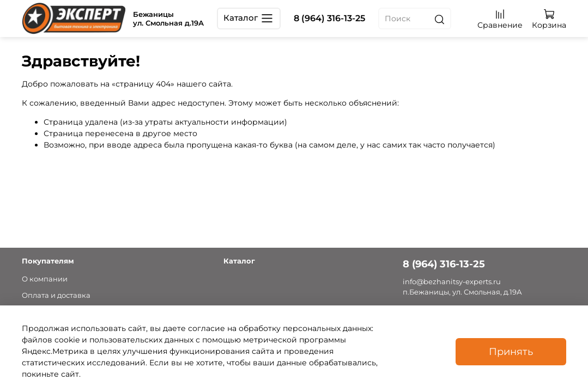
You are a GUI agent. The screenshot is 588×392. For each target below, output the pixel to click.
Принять (511, 351)
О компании (45, 279)
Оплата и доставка (56, 295)
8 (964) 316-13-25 (329, 18)
